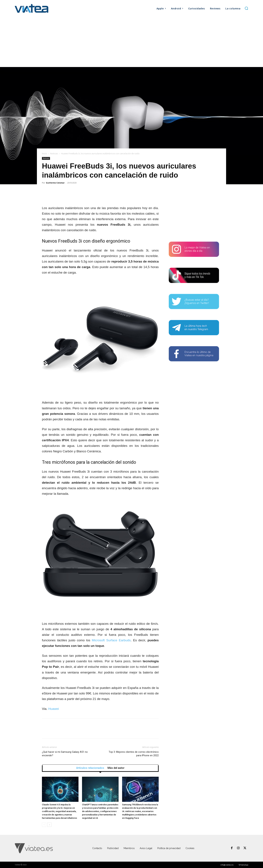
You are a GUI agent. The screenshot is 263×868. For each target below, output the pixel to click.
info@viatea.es (227, 865)
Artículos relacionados (90, 768)
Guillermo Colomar (55, 183)
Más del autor (116, 768)
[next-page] (49, 825)
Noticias (54, 154)
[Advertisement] (131, 42)
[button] (246, 8)
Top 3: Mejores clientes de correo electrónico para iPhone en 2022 (134, 754)
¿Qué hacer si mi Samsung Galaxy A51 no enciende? (65, 754)
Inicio (44, 154)
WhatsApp (243, 865)
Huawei (54, 709)
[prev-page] (44, 825)
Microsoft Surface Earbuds (111, 640)
